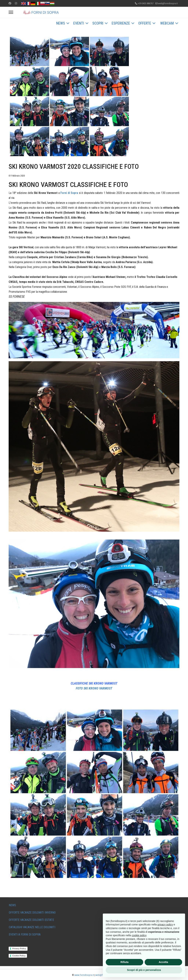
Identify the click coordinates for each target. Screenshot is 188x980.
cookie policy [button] (139, 935)
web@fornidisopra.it (168, 3)
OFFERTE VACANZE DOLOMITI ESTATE (31, 920)
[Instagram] (16, 3)
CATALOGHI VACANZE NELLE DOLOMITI (32, 927)
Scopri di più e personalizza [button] (144, 970)
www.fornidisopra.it (84, 975)
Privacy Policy (19, 949)
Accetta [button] (163, 962)
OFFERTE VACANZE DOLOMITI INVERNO (32, 913)
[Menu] (11, 12)
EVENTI (79, 23)
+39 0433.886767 (146, 3)
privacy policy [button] (165, 925)
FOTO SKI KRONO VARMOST (94, 688)
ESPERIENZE (121, 23)
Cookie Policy (19, 956)
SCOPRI (98, 23)
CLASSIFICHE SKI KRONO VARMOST (94, 683)
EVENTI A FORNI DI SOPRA (25, 935)
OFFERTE (145, 23)
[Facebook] (10, 3)
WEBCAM (167, 23)
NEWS (61, 23)
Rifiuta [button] (124, 962)
